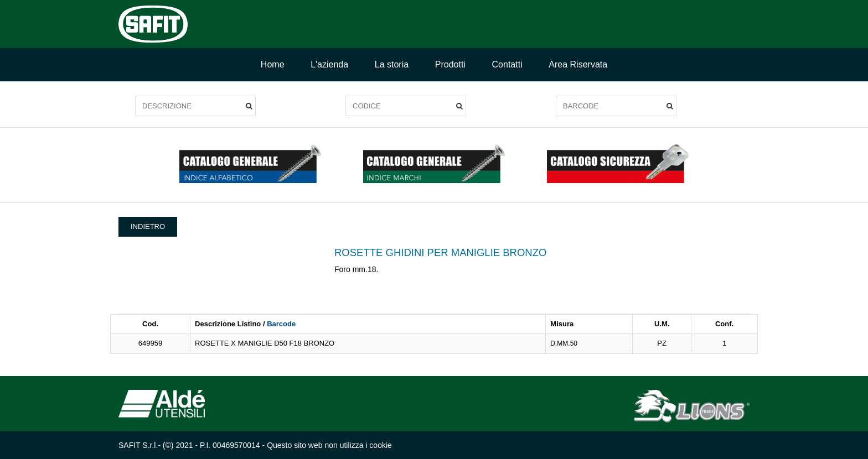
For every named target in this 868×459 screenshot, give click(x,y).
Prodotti (450, 64)
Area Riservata (578, 64)
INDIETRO (148, 226)
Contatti (507, 64)
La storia (392, 64)
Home (273, 64)
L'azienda (329, 64)
